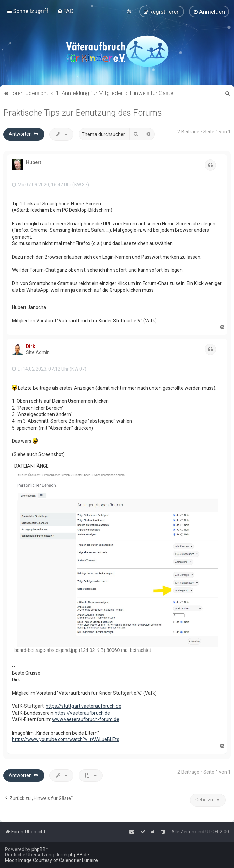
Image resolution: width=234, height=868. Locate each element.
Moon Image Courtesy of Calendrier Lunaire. (52, 860)
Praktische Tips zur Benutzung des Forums (83, 112)
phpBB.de (79, 855)
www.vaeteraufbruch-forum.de (86, 719)
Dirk (30, 346)
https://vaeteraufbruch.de (82, 713)
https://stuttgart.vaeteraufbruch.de (83, 706)
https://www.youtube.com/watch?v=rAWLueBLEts (66, 739)
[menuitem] (66, 11)
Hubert (34, 162)
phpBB (39, 849)
